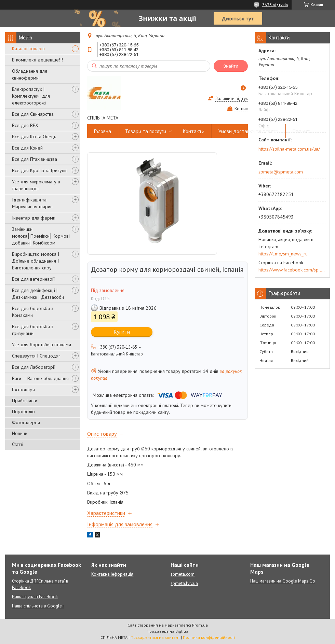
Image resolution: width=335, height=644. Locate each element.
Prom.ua (200, 625)
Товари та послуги (146, 131)
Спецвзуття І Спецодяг (36, 356)
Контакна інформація (112, 574)
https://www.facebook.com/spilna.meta (292, 270)
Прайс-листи (25, 401)
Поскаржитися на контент (155, 637)
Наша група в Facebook (35, 597)
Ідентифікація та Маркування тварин (32, 203)
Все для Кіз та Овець (34, 137)
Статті (18, 444)
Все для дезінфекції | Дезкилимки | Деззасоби (38, 294)
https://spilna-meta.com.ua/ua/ (289, 149)
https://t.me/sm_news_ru (283, 254)
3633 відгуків (275, 5)
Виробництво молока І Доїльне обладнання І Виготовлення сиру (36, 261)
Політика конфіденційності (209, 637)
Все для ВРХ (25, 125)
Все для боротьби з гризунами (33, 330)
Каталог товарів (28, 48)
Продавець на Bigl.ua (167, 631)
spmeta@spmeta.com (281, 172)
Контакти (194, 131)
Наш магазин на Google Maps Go (283, 581)
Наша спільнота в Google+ (38, 606)
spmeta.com (183, 574)
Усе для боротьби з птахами (42, 345)
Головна (103, 131)
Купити (122, 332)
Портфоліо (23, 411)
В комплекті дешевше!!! (37, 60)
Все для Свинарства (33, 114)
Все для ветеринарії (33, 279)
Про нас (301, 131)
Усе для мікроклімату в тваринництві (36, 185)
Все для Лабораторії (34, 367)
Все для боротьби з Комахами (33, 312)
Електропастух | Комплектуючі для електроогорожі (31, 96)
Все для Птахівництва (35, 159)
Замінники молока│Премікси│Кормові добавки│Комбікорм (41, 236)
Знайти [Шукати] (231, 66)
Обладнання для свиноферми (30, 74)
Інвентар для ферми (34, 218)
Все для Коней (27, 148)
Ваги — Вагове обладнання (40, 378)
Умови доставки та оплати (249, 131)
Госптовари (23, 390)
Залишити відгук (232, 99)
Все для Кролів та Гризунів (40, 170)
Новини (20, 433)
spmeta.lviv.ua (184, 583)
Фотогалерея (26, 422)
